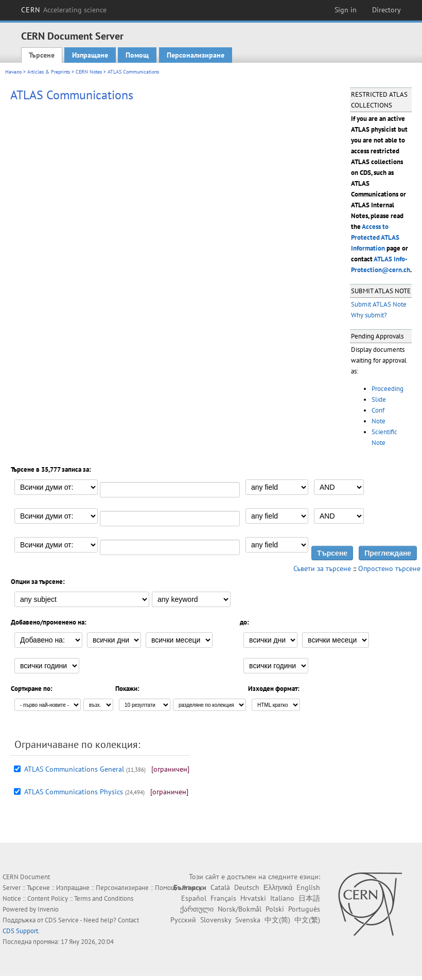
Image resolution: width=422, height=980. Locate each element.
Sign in (346, 10)
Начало (13, 72)
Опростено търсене (389, 568)
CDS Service (62, 920)
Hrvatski (253, 898)
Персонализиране (196, 55)
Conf (378, 410)
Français (223, 898)
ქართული (197, 909)
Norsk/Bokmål (240, 909)
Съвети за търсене (322, 568)
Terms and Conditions (104, 898)
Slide (379, 399)
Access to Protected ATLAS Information (375, 237)
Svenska (248, 920)
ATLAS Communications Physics (74, 792)
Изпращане (90, 55)
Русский (183, 920)
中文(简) (277, 920)
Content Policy (48, 898)
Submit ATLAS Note (379, 304)
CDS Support (20, 931)
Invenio (48, 909)
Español (194, 898)
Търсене (42, 55)
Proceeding (388, 389)
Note (379, 421)
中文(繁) (307, 920)
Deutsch (247, 887)
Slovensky (216, 920)
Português (304, 909)
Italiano (282, 898)
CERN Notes (89, 72)
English (308, 887)
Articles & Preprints (49, 72)
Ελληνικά (278, 887)
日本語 (309, 898)
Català (220, 887)
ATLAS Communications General (74, 769)
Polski (275, 909)
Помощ (137, 55)
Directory (386, 10)
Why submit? (369, 315)
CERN (64, 10)
